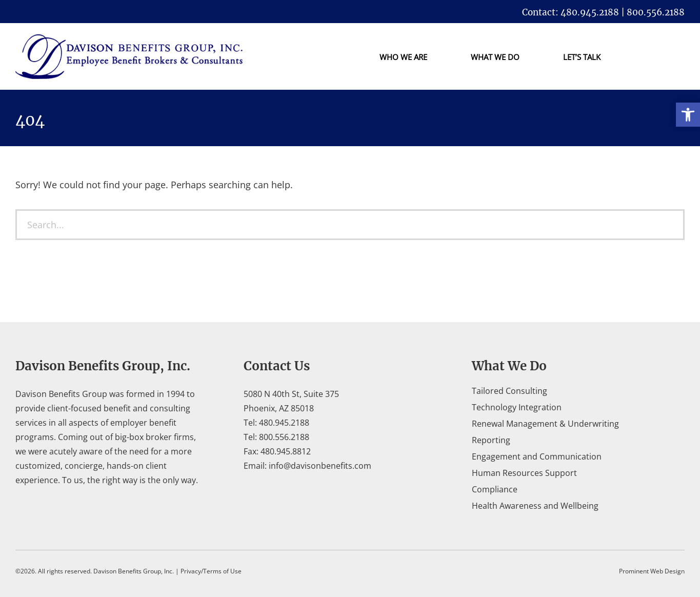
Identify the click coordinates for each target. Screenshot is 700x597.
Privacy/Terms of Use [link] (211, 571)
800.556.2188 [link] (284, 437)
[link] (688, 115)
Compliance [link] (495, 489)
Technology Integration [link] (517, 407)
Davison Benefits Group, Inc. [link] (134, 571)
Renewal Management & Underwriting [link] (545, 424)
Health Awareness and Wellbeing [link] (535, 506)
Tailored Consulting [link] (509, 391)
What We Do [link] (495, 57)
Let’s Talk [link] (582, 57)
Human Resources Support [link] (524, 473)
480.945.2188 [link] (284, 423)
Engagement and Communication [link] (537, 456)
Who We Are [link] (403, 57)
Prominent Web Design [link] (652, 571)
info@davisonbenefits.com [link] (320, 466)
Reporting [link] (491, 440)
